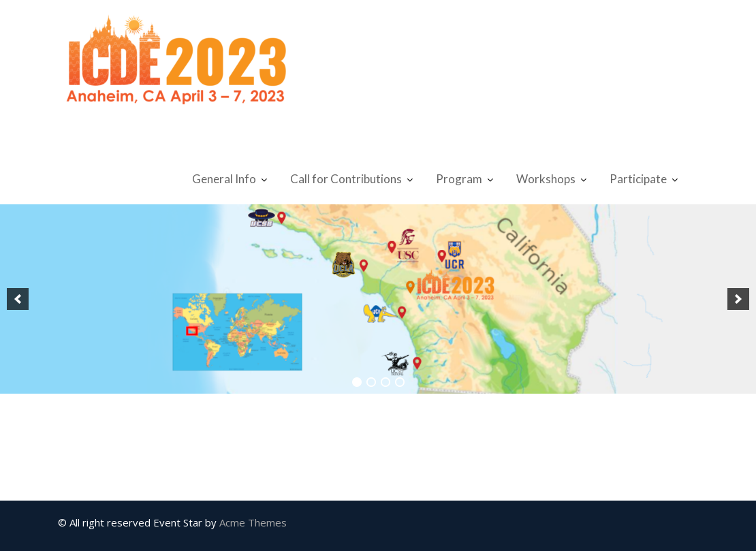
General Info (224, 179)
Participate (638, 179)
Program (459, 179)
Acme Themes (253, 522)
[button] (18, 299)
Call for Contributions (346, 179)
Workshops (546, 179)
